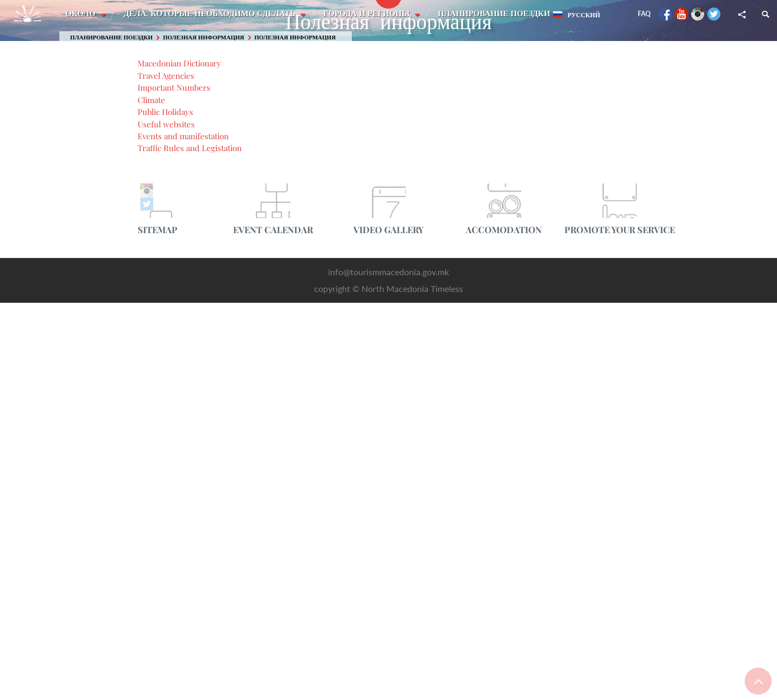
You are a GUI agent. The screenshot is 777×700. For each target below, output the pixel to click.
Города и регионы (369, 13)
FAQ (644, 14)
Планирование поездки (496, 13)
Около (81, 13)
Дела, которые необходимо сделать (211, 13)
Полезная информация (204, 38)
